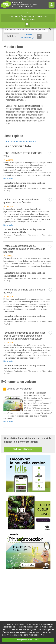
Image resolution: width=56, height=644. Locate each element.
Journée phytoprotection (19, 389)
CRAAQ (24, 630)
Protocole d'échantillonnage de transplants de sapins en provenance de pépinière (24, 249)
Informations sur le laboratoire (21, 142)
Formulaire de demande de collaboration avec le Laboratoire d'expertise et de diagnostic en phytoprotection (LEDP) (24, 336)
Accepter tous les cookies (28, 640)
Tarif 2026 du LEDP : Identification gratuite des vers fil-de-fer (21, 201)
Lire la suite (8, 179)
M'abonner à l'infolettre (23, 449)
